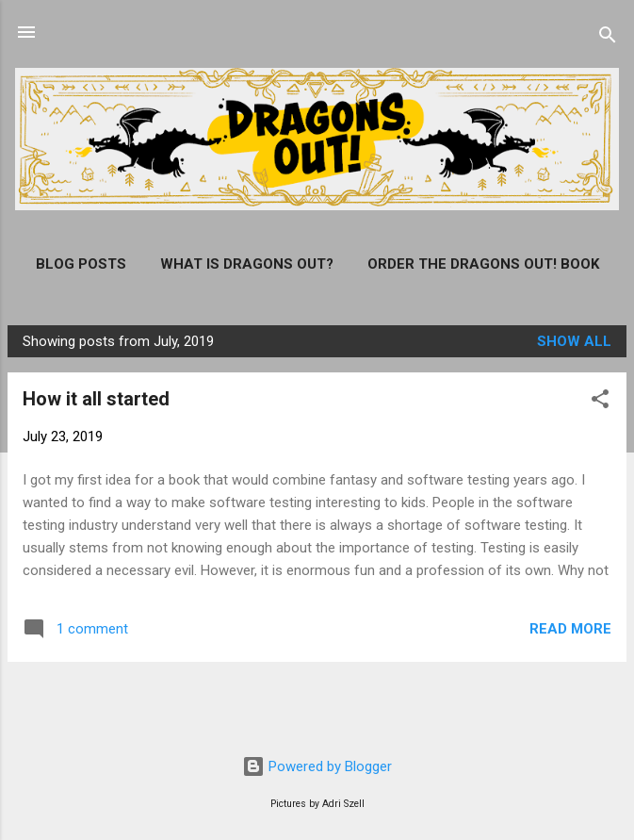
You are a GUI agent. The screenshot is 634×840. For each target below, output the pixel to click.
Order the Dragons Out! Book (483, 264)
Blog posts (81, 264)
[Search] (608, 38)
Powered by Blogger (317, 766)
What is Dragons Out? (247, 264)
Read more (570, 629)
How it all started (96, 399)
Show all (574, 341)
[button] (600, 402)
